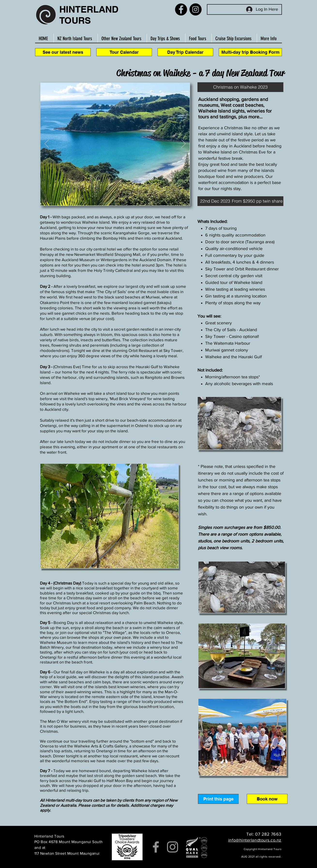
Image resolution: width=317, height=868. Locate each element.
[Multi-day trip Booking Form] (250, 52)
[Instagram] (196, 9)
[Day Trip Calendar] (185, 52)
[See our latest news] (63, 52)
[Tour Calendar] (124, 52)
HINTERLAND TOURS (89, 15)
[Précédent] (47, 144)
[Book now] (267, 799)
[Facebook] (181, 9)
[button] (240, 87)
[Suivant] (183, 144)
